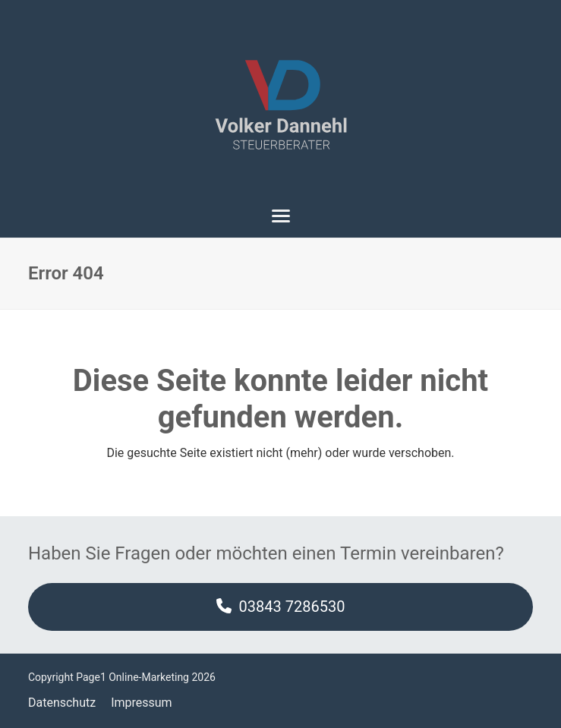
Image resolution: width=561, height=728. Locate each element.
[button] (281, 216)
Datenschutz (62, 703)
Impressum (142, 703)
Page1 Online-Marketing (132, 677)
